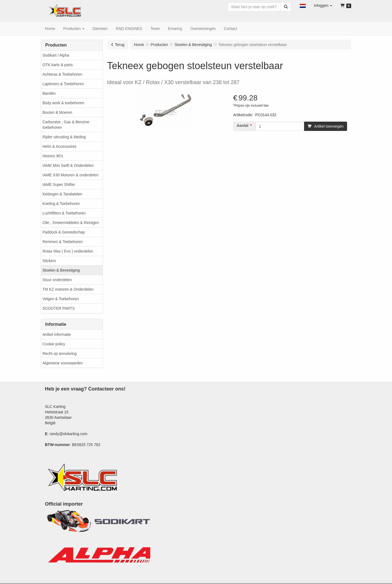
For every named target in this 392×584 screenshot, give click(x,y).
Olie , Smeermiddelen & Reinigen (71, 223)
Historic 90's (53, 156)
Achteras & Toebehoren (62, 74)
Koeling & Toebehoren (61, 204)
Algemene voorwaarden (63, 363)
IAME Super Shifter (59, 185)
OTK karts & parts (58, 65)
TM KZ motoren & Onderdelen (68, 289)
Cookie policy (54, 344)
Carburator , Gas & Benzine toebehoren (66, 125)
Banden (49, 93)
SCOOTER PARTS (59, 308)
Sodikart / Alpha (56, 55)
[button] (303, 5)
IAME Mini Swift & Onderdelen (68, 165)
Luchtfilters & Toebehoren (64, 213)
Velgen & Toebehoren (61, 299)
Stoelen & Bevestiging (61, 270)
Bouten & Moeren (57, 112)
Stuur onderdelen (57, 280)
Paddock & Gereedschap (64, 232)
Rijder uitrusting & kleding (64, 137)
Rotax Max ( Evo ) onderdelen (68, 251)
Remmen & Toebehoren (63, 242)
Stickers (49, 261)
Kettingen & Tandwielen (62, 194)
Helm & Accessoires (59, 146)
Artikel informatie (57, 334)
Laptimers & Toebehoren (63, 84)
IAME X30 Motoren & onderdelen (70, 175)
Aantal (243, 125)
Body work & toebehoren (63, 103)
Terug (120, 45)
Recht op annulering (59, 354)
